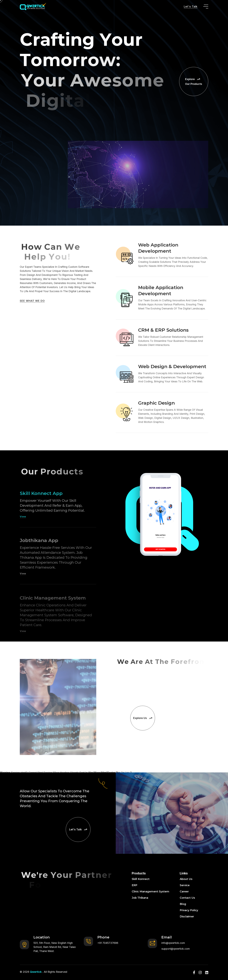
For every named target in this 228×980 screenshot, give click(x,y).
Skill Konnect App (41, 503)
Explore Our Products (194, 81)
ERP (135, 885)
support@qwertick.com (176, 949)
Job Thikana (140, 898)
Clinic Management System (150, 892)
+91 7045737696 (108, 943)
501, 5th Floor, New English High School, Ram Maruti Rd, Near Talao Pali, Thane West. (55, 947)
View (23, 527)
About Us (186, 879)
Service (185, 885)
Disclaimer (187, 917)
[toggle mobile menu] (206, 7)
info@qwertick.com (173, 943)
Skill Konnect (141, 879)
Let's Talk (191, 6)
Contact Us (187, 898)
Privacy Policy (189, 910)
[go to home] (33, 7)
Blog (183, 904)
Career (184, 892)
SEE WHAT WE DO (32, 301)
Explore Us (143, 718)
